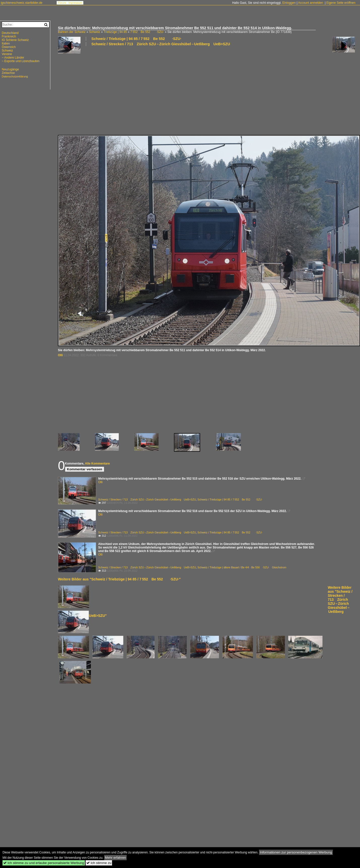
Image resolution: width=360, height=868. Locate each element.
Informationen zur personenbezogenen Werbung (296, 852)
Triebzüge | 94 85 (115, 32)
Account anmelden (311, 3)
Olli (60, 355)
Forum (62, 3)
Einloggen (289, 3)
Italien (6, 43)
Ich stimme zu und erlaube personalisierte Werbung (44, 863)
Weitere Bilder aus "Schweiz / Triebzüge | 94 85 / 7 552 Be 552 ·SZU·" (119, 579)
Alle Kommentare (97, 464)
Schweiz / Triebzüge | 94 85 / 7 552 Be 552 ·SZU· (136, 39)
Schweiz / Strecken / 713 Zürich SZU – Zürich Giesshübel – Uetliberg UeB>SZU (161, 44)
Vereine (7, 54)
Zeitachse (8, 73)
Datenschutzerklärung (15, 76)
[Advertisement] (123, 90)
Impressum (75, 3)
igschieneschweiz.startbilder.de (22, 3)
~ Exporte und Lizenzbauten (21, 61)
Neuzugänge (10, 69)
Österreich (9, 47)
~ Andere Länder (13, 58)
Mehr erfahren (116, 858)
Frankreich (9, 36)
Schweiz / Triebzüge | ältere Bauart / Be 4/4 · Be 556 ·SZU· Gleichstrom (242, 567)
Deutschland (10, 33)
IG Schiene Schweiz (15, 40)
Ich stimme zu (99, 863)
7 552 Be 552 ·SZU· (147, 32)
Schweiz (95, 32)
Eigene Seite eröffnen (341, 3)
